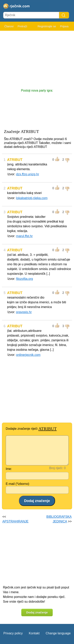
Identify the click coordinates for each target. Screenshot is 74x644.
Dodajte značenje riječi (31, 429)
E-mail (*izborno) (17, 484)
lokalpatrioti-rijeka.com (32, 198)
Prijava (64, 26)
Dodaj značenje (37, 612)
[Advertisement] (37, 58)
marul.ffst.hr (24, 236)
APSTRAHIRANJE (15, 521)
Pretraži (22, 26)
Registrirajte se (47, 26)
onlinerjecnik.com (28, 355)
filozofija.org (25, 279)
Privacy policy (13, 633)
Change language (58, 633)
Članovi (9, 26)
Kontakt (34, 633)
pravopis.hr (24, 312)
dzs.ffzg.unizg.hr (28, 174)
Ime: (9, 469)
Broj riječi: (56, 468)
